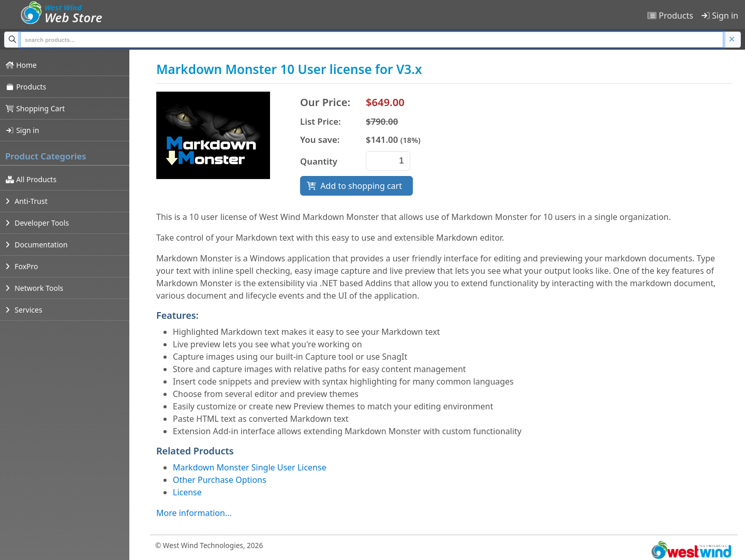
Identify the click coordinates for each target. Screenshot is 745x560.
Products (670, 16)
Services (24, 310)
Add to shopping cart (356, 186)
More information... (194, 513)
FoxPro (22, 266)
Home (21, 65)
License (187, 492)
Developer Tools (37, 223)
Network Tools (34, 288)
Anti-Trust (26, 201)
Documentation (36, 245)
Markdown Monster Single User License (250, 467)
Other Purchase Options (220, 480)
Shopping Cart (35, 108)
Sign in (720, 16)
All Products (31, 179)
